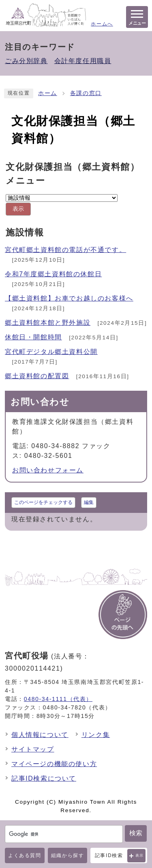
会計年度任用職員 (83, 61)
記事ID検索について (44, 778)
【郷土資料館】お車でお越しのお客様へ (69, 298)
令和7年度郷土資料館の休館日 (53, 274)
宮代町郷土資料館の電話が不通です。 (65, 250)
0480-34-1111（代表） (58, 699)
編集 (89, 502)
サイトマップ (33, 749)
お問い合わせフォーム (48, 470)
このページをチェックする (43, 502)
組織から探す (68, 855)
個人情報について (40, 735)
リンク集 (96, 735)
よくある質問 (25, 855)
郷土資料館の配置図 (37, 376)
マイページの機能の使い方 (54, 764)
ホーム (48, 93)
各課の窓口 (86, 93)
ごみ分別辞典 (26, 61)
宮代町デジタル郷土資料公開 (51, 352)
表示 (140, 855)
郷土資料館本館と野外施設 (48, 323)
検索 (136, 833)
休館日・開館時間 (33, 337)
